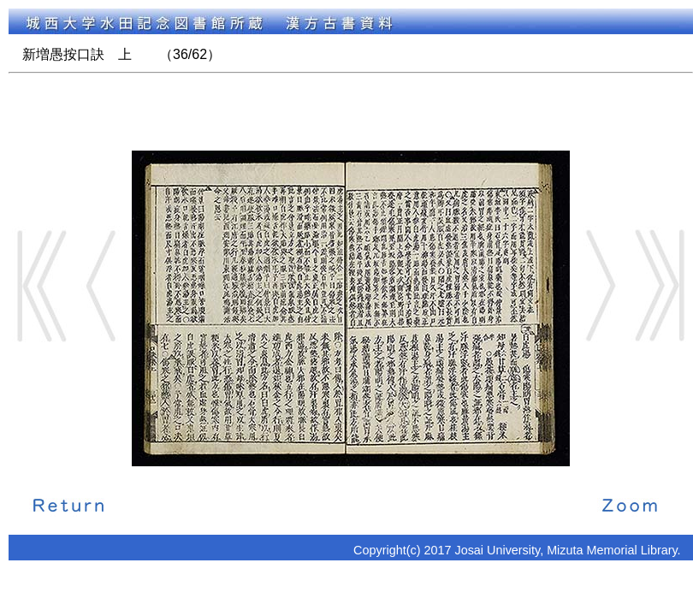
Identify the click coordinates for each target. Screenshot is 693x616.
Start (42, 286)
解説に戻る (68, 504)
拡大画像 (630, 504)
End (660, 286)
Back (102, 286)
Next (600, 286)
